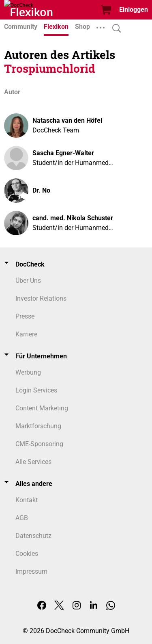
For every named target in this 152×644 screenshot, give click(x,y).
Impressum (31, 571)
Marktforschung (38, 426)
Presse (25, 316)
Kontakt (27, 500)
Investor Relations (41, 298)
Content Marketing (42, 408)
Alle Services (33, 462)
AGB (22, 518)
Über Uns (28, 281)
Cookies (27, 554)
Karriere (26, 334)
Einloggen (134, 10)
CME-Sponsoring (39, 444)
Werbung (28, 372)
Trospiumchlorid (50, 68)
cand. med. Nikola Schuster (73, 218)
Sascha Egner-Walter (63, 153)
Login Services (36, 390)
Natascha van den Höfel (67, 120)
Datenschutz (33, 536)
